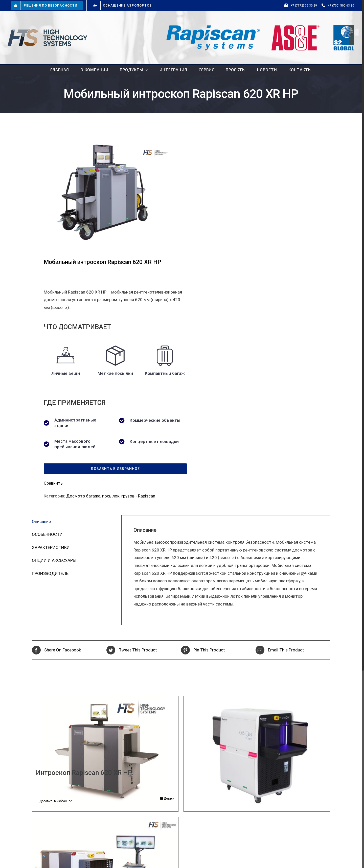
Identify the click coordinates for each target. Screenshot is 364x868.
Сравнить (53, 483)
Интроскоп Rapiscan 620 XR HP (84, 773)
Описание (41, 521)
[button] (115, 469)
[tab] (71, 522)
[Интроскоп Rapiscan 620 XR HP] (105, 753)
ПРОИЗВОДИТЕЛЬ (50, 573)
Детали (169, 799)
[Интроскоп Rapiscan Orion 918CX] (257, 751)
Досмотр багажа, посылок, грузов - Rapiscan (111, 496)
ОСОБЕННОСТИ (47, 534)
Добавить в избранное (56, 801)
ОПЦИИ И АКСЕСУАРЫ (54, 560)
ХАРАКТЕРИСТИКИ (51, 547)
